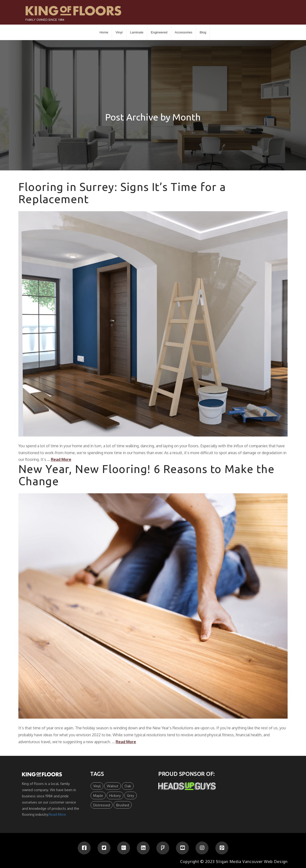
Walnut (113, 786)
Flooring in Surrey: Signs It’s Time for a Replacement (122, 193)
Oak (128, 786)
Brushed (123, 805)
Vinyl (97, 786)
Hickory (115, 795)
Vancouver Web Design (265, 862)
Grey (131, 795)
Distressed (102, 805)
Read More (61, 459)
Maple (98, 795)
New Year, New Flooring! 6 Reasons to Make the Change (147, 475)
